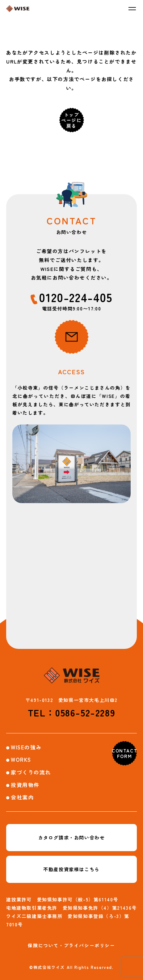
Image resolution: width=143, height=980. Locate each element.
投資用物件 (25, 785)
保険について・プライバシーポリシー (71, 945)
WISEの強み (26, 747)
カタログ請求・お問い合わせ (72, 837)
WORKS (21, 759)
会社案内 (22, 797)
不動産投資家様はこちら (71, 869)
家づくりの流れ (31, 772)
